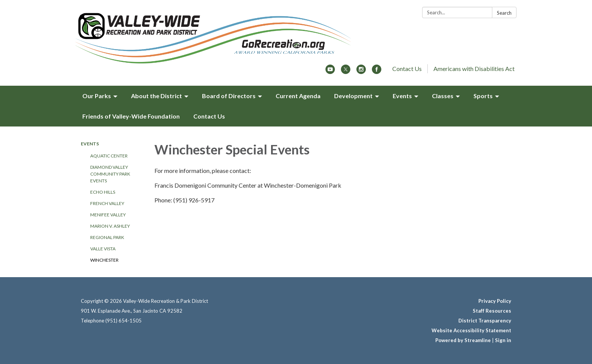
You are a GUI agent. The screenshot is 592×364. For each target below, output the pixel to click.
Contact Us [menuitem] (209, 116)
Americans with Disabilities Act (474, 69)
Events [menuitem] (402, 96)
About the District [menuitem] (156, 96)
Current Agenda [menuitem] (298, 96)
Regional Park (107, 237)
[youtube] (330, 72)
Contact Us (407, 69)
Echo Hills (103, 192)
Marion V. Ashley (110, 226)
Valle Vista (103, 249)
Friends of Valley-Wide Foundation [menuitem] (131, 116)
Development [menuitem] (353, 96)
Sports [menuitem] (483, 96)
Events (90, 144)
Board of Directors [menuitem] (229, 96)
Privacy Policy (495, 301)
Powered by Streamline (463, 340)
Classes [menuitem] (443, 96)
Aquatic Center (109, 156)
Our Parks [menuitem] (97, 96)
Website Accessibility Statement (471, 330)
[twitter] (346, 72)
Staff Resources (492, 311)
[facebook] (377, 72)
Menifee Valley (108, 215)
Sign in (503, 340)
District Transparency (485, 321)
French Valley (107, 203)
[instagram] (361, 72)
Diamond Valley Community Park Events (110, 174)
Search (504, 13)
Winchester (104, 260)
